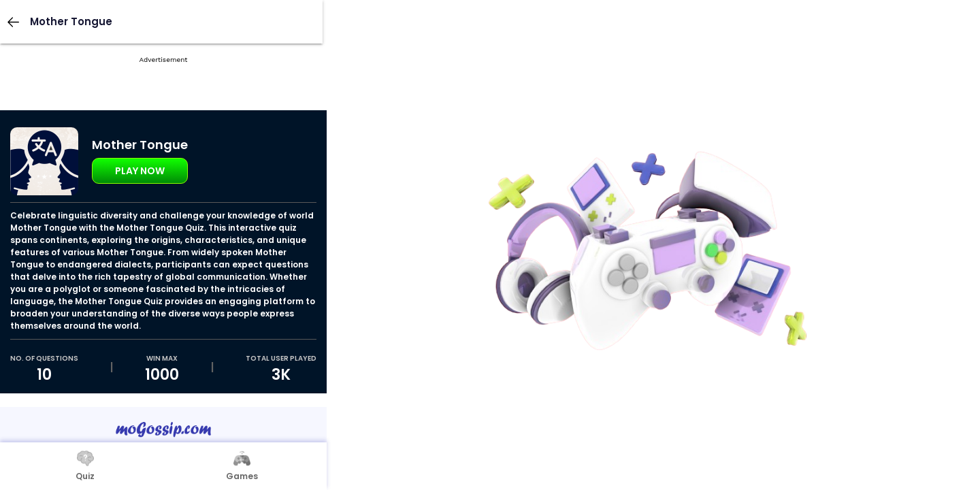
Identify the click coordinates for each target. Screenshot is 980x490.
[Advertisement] (163, 102)
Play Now (140, 171)
